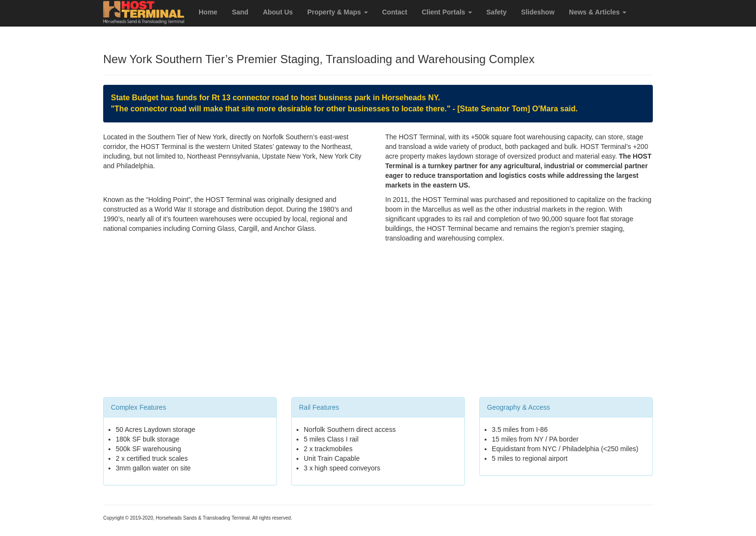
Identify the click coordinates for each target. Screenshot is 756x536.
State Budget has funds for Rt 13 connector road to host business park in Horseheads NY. (276, 98)
